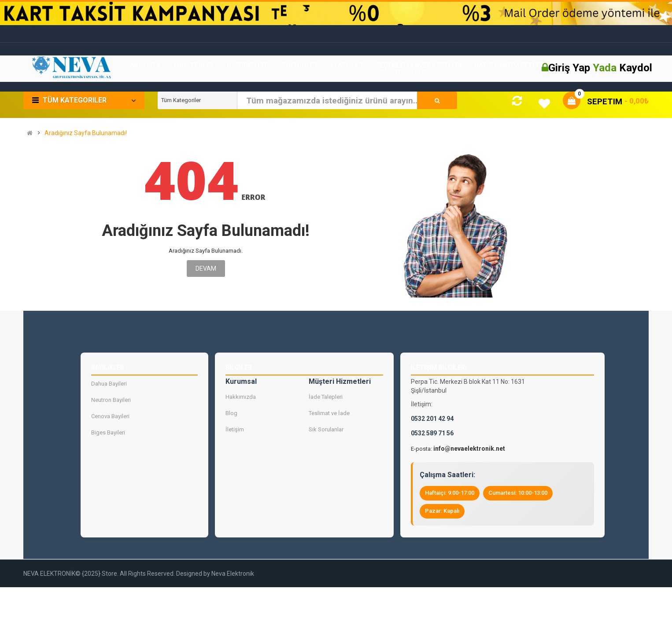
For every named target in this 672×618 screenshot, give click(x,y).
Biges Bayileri (108, 432)
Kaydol (636, 68)
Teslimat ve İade (329, 413)
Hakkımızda (241, 397)
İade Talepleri (326, 397)
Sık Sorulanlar (326, 429)
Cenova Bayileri (110, 416)
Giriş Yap (570, 68)
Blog (231, 413)
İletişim (235, 429)
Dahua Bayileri (109, 384)
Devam (206, 269)
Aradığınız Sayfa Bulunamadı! (86, 133)
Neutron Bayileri (111, 400)
